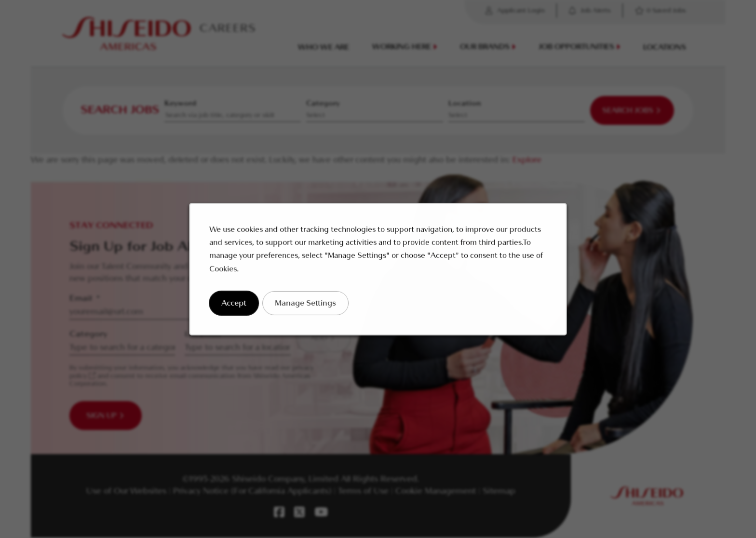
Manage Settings (309, 308)
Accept (241, 308)
